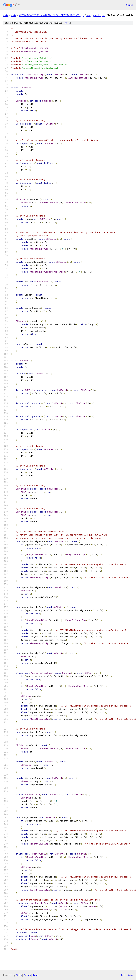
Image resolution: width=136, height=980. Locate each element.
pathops (99, 15)
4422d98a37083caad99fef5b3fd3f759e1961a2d (50, 15)
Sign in (130, 5)
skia (6, 15)
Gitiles (19, 975)
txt (123, 975)
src (88, 15)
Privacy (27, 975)
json (130, 975)
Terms (36, 975)
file (67, 23)
